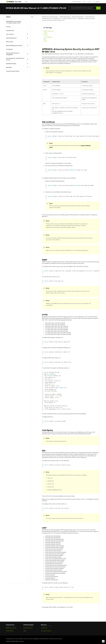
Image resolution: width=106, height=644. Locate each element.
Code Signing (48, 37)
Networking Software (78, 17)
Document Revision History (13, 71)
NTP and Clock (10, 42)
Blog (84, 2)
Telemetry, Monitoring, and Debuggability (13, 54)
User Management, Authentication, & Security (15, 59)
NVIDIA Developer (76, 2)
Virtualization (9, 49)
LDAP (45, 41)
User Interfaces (10, 34)
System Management (11, 38)
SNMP (45, 33)
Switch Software (90, 17)
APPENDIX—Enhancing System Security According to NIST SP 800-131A (71, 50)
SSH (45, 39)
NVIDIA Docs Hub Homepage (50, 17)
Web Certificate (48, 31)
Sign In (97, 2)
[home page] (10, 2)
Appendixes (9, 67)
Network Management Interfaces (14, 46)
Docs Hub (18, 2)
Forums (89, 2)
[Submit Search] (98, 8)
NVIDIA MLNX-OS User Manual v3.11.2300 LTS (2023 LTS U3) (59, 19)
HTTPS (46, 35)
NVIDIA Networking (65, 17)
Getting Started (10, 30)
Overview (8, 27)
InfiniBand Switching (11, 64)
